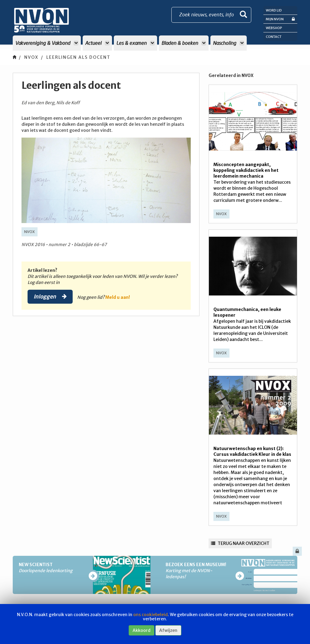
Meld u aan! (118, 297)
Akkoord (142, 630)
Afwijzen (168, 630)
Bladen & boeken (184, 43)
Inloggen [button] (50, 296)
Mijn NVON (280, 19)
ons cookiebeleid (150, 615)
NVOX (31, 57)
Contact (274, 37)
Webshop (274, 28)
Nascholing (229, 43)
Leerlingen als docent (78, 57)
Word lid (274, 10)
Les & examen (135, 43)
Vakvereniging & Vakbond (47, 43)
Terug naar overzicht (240, 543)
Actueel (97, 43)
